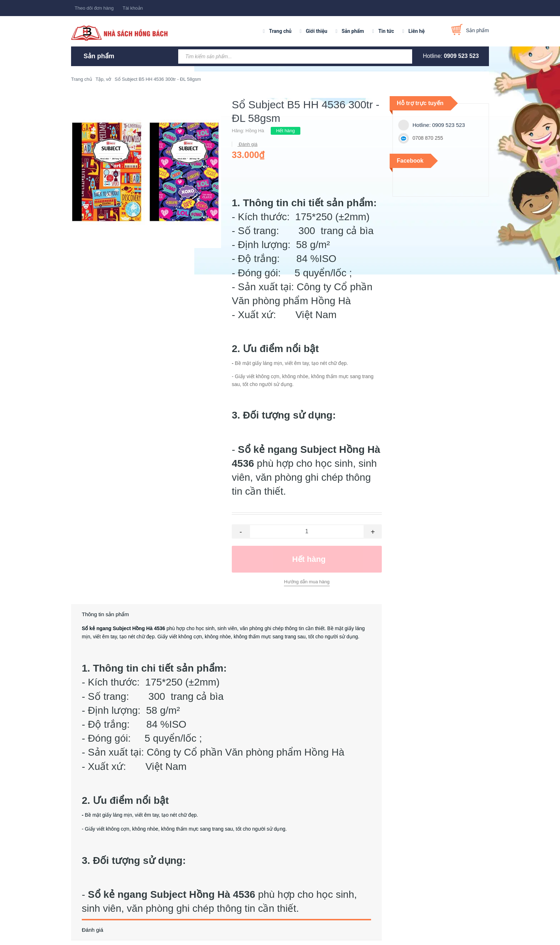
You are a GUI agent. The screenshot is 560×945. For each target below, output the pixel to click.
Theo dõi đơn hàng (94, 8)
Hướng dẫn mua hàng (307, 582)
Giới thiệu (316, 31)
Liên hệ (416, 31)
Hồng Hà (255, 131)
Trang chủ (280, 31)
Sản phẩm (353, 31)
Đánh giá (247, 144)
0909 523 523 (461, 56)
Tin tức (386, 31)
